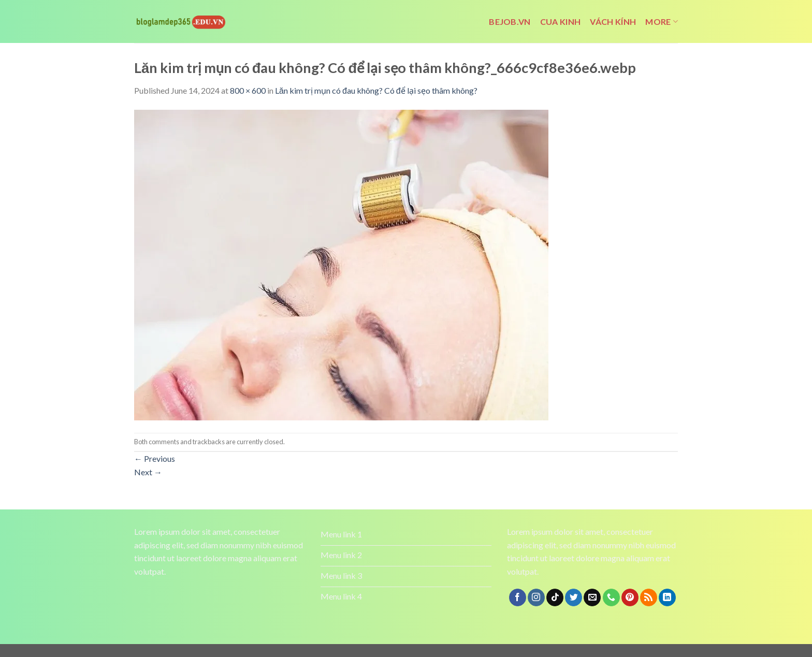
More (662, 22)
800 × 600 (248, 90)
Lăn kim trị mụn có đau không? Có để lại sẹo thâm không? (376, 90)
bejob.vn (510, 21)
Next (148, 472)
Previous (155, 458)
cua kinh (561, 21)
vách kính (613, 21)
